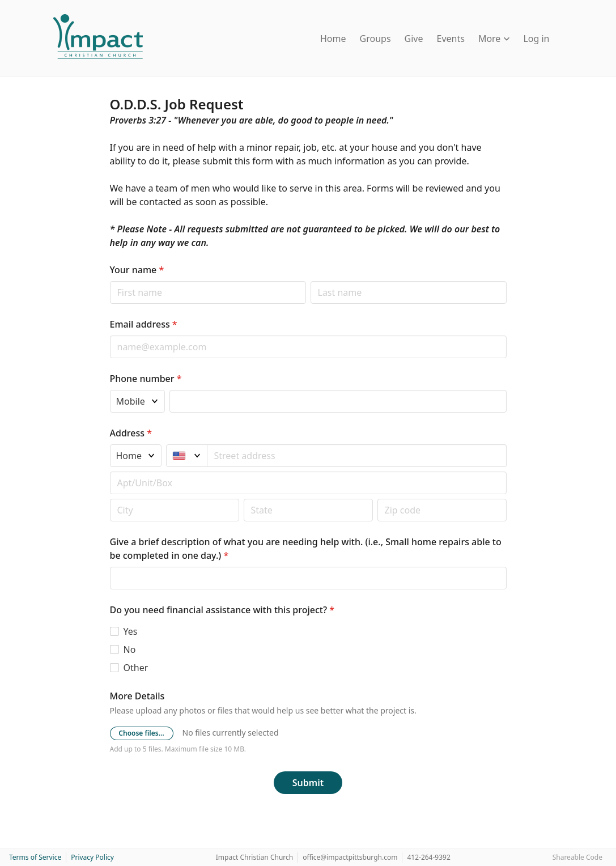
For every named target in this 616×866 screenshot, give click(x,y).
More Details (137, 696)
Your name (137, 270)
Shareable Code (577, 857)
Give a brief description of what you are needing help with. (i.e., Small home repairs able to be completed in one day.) (306, 549)
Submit (308, 783)
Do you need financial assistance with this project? (222, 610)
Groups (375, 39)
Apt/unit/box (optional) (110, 471)
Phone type (110, 390)
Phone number (146, 379)
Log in (536, 39)
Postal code (110, 498)
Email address (144, 324)
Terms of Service (35, 857)
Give (414, 39)
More (494, 39)
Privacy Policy (92, 857)
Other (136, 668)
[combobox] (357, 456)
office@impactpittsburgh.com (350, 857)
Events (451, 39)
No (130, 649)
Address (131, 433)
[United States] (187, 456)
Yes (131, 631)
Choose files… (141, 733)
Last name (310, 281)
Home (333, 39)
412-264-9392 (428, 857)
